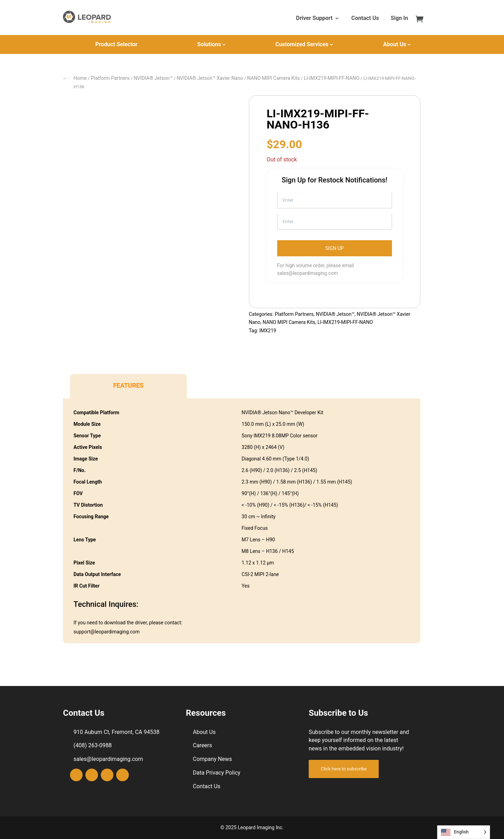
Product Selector (116, 44)
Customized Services (302, 44)
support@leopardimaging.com (107, 632)
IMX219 (268, 331)
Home (80, 78)
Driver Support (314, 19)
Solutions (209, 44)
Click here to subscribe (344, 769)
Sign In (399, 19)
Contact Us (365, 19)
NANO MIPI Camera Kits (273, 78)
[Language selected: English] (464, 832)
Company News (212, 759)
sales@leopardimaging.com (308, 273)
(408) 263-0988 (93, 745)
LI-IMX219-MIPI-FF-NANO (331, 78)
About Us (395, 44)
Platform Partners (110, 78)
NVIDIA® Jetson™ (153, 78)
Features (128, 385)
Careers (202, 745)
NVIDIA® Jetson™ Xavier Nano (210, 78)
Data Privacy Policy (217, 773)
